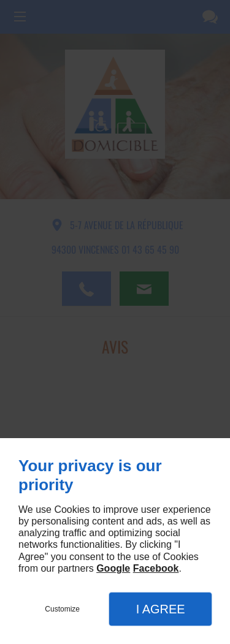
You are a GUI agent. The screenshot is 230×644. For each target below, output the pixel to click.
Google (113, 568)
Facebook (156, 568)
